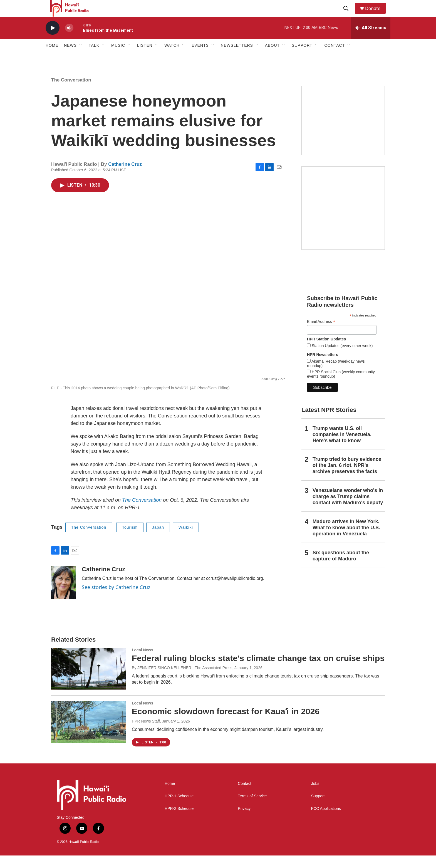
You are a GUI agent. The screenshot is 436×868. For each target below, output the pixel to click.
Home (52, 58)
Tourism (130, 540)
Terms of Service (252, 809)
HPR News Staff (146, 734)
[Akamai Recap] (343, 221)
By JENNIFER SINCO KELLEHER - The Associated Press (182, 680)
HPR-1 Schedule (179, 809)
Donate (376, 15)
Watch (172, 58)
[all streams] (371, 40)
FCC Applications (326, 821)
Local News (143, 662)
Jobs (315, 796)
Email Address (321, 334)
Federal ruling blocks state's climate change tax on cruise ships (258, 671)
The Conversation (71, 92)
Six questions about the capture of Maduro (341, 568)
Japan (158, 540)
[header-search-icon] (348, 15)
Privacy (244, 821)
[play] (53, 40)
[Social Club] (343, 133)
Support (318, 809)
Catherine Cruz (125, 177)
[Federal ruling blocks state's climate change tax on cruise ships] (89, 681)
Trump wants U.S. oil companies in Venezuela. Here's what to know (342, 447)
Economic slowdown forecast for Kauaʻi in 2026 (226, 724)
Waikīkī (186, 540)
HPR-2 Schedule (179, 821)
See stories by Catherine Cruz (116, 600)
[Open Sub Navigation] (81, 58)
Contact (244, 796)
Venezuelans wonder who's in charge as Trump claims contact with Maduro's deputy (348, 509)
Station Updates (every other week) (342, 358)
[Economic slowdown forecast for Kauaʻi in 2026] (89, 735)
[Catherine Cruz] (64, 595)
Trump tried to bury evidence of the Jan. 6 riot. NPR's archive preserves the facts (347, 478)
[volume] (69, 40)
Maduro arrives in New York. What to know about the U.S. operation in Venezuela (346, 540)
